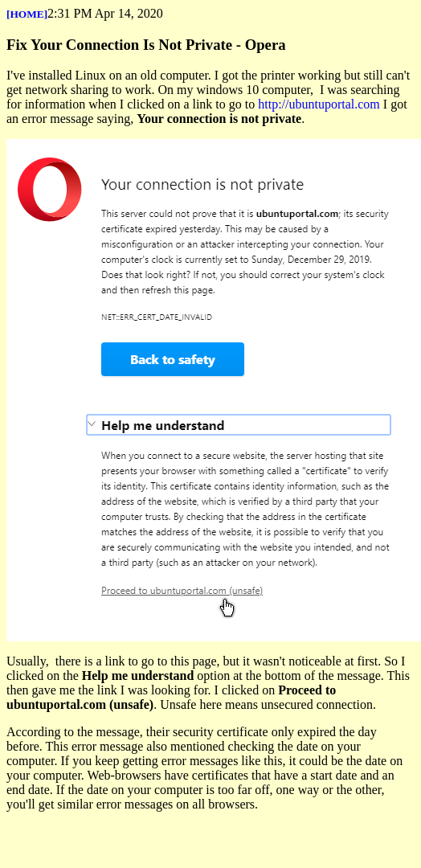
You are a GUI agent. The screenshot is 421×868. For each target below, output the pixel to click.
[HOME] (27, 14)
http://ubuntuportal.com (319, 104)
